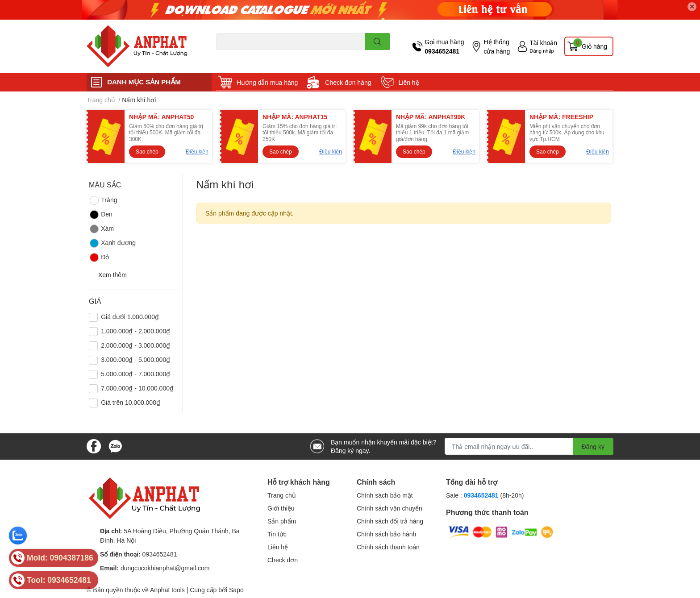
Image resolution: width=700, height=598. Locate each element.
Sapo (236, 590)
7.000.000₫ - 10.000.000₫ (137, 388)
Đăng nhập (542, 51)
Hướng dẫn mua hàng (267, 82)
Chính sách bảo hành (386, 534)
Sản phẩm (282, 521)
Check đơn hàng (348, 82)
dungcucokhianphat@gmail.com (165, 568)
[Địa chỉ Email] (529, 446)
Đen (101, 215)
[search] (377, 42)
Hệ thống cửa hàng (497, 46)
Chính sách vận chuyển (390, 508)
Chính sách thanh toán (388, 547)
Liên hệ (409, 82)
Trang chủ (282, 495)
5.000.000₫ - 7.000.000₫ (135, 374)
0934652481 (442, 51)
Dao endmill (230, 55)
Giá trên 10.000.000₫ (131, 402)
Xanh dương (112, 243)
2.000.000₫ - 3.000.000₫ (135, 345)
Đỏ (99, 257)
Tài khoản (543, 43)
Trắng (103, 200)
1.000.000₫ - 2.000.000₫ (135, 331)
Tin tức (277, 534)
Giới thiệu (281, 508)
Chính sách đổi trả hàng (390, 521)
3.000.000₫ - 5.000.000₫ (135, 359)
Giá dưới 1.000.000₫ (130, 317)
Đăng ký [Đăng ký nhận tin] (593, 446)
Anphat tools (167, 590)
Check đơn (283, 560)
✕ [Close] (692, 6)
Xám (101, 229)
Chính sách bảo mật (385, 495)
